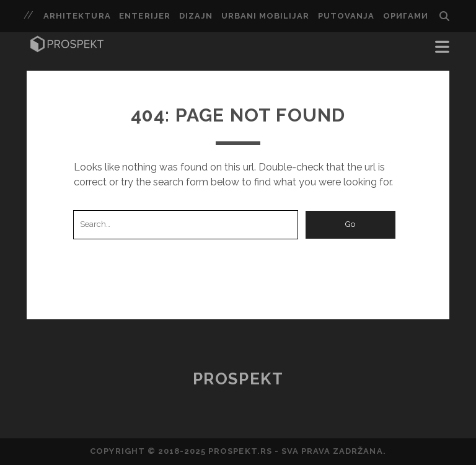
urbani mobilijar (266, 16)
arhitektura (77, 16)
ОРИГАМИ (406, 16)
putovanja (346, 16)
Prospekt (238, 379)
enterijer (144, 16)
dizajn (196, 16)
